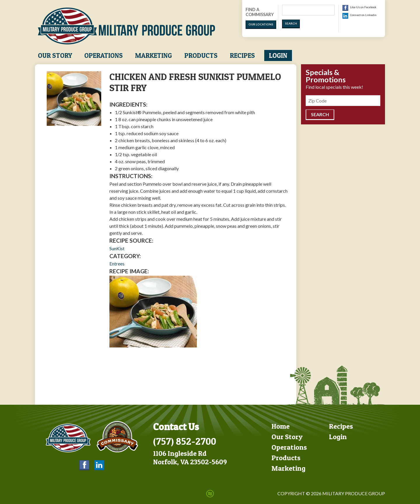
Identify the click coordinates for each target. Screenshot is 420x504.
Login (278, 55)
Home (281, 426)
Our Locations (261, 24)
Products (201, 55)
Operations (104, 55)
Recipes (242, 55)
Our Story (55, 55)
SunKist (117, 248)
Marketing (153, 55)
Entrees (117, 264)
